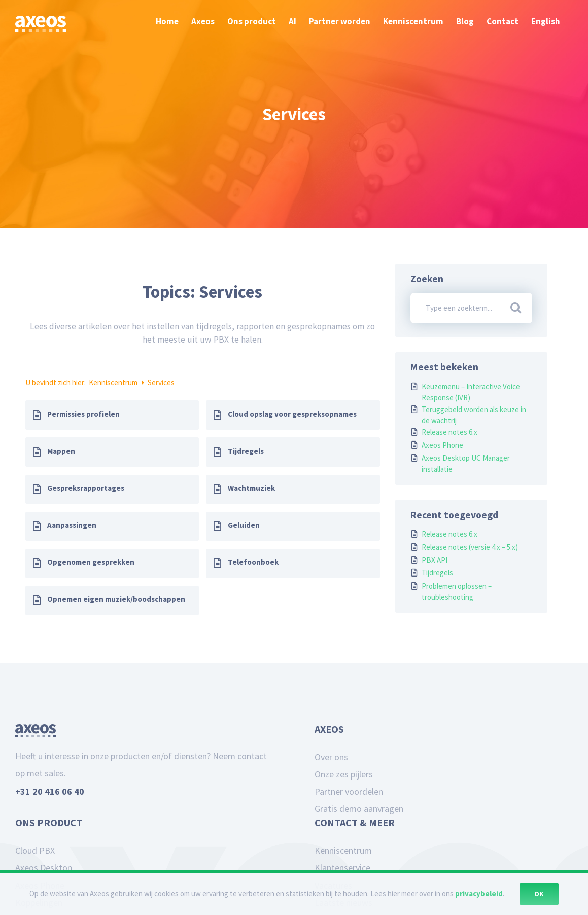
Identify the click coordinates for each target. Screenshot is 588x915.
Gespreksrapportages (86, 488)
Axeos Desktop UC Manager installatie (466, 464)
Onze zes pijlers (344, 774)
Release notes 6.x (449, 432)
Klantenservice (342, 868)
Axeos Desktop (44, 868)
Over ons (331, 757)
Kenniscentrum (114, 382)
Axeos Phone (442, 445)
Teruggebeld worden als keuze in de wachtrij (474, 415)
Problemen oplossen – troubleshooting (457, 592)
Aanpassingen (72, 525)
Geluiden (244, 525)
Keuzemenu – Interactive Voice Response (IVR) (471, 392)
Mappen (61, 451)
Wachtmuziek (251, 488)
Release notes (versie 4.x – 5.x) (470, 547)
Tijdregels (246, 451)
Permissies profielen (83, 414)
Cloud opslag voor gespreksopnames (292, 414)
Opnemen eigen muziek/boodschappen (116, 599)
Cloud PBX (35, 850)
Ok (539, 894)
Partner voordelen (349, 791)
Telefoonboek (253, 562)
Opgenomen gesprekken (91, 562)
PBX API (435, 560)
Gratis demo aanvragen (359, 809)
